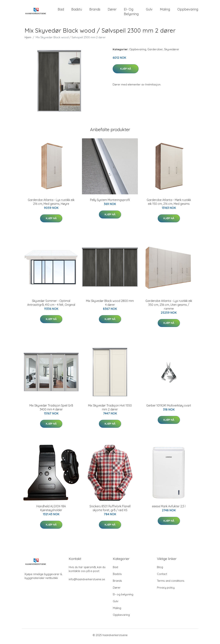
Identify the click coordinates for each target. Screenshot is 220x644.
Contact (162, 576)
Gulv (149, 11)
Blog (160, 570)
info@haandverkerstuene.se (87, 582)
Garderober (155, 52)
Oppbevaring (188, 11)
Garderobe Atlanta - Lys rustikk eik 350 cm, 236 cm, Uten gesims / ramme (169, 307)
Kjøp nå (126, 71)
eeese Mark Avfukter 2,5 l (169, 509)
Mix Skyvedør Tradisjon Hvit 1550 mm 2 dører (110, 410)
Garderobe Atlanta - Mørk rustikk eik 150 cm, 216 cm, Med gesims (169, 204)
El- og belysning (131, 13)
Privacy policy (166, 590)
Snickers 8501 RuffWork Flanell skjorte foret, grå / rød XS (110, 511)
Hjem (28, 40)
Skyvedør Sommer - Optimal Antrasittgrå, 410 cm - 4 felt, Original (51, 305)
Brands (95, 11)
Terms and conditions (171, 583)
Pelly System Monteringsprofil (110, 202)
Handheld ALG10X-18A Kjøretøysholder (51, 511)
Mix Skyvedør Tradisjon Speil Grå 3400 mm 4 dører (51, 410)
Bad (61, 11)
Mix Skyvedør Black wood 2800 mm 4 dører (110, 305)
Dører (112, 11)
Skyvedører (172, 52)
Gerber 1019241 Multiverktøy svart (169, 408)
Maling (165, 11)
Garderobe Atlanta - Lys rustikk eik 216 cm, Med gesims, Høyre (51, 204)
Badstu (77, 11)
